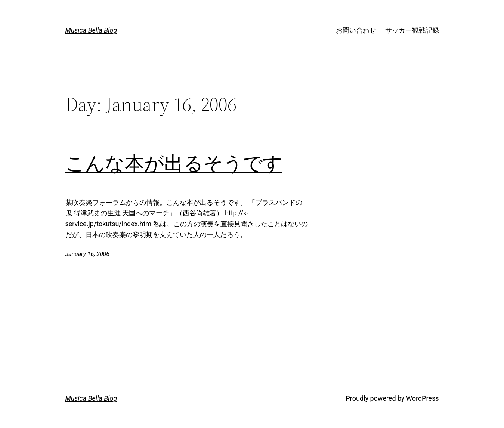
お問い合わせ (356, 30)
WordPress (422, 398)
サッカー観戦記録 (412, 30)
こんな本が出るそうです (174, 163)
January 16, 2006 (88, 254)
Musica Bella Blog (91, 30)
